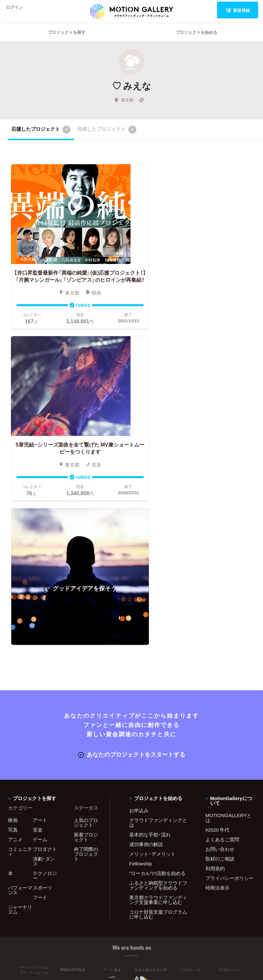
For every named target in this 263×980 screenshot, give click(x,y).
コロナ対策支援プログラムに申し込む (158, 729)
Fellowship (141, 678)
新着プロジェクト (86, 651)
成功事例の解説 (146, 659)
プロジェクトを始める (196, 40)
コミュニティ (20, 666)
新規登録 (238, 10)
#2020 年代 (218, 644)
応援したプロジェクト (41, 138)
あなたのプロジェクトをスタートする (132, 569)
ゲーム (40, 654)
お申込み (139, 625)
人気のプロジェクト (86, 637)
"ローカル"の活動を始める (158, 688)
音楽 (38, 644)
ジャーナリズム (20, 724)
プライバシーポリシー (230, 693)
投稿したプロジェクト (107, 138)
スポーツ (42, 702)
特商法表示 (218, 702)
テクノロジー (45, 690)
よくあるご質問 (222, 654)
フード (40, 712)
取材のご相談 (220, 673)
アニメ (15, 654)
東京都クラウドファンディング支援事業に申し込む (158, 714)
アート (40, 635)
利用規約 (215, 683)
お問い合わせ (220, 664)
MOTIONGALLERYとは (229, 632)
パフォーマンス (20, 705)
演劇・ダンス (44, 676)
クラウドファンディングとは (158, 637)
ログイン (17, 10)
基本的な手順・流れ (150, 649)
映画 (13, 635)
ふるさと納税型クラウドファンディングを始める (158, 700)
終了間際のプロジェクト (86, 668)
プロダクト (45, 664)
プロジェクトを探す (67, 40)
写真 (13, 644)
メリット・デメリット (152, 668)
